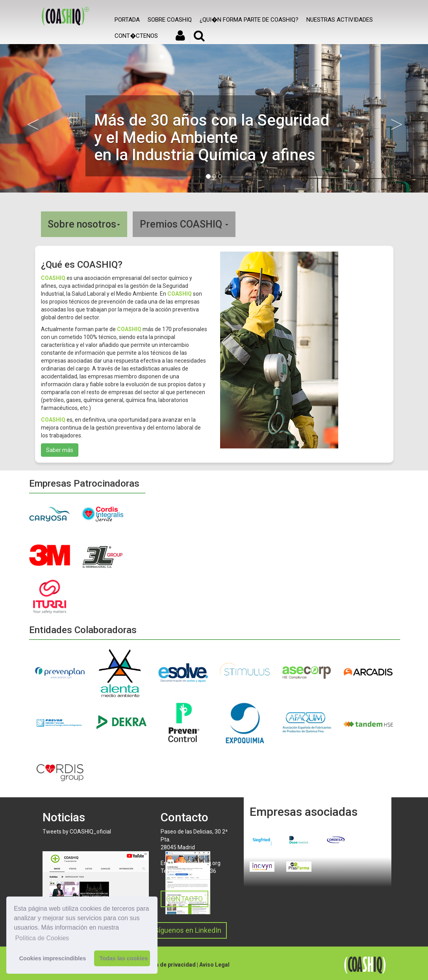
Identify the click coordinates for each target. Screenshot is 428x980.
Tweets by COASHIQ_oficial (77, 832)
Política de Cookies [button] (42, 938)
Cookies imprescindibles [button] (53, 958)
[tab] (214, 224)
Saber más (60, 450)
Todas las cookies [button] (123, 958)
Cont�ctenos (136, 36)
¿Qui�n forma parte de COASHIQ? (249, 20)
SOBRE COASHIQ (170, 20)
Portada (127, 20)
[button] (32, 118)
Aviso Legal (214, 965)
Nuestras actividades (340, 20)
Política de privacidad (167, 965)
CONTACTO (184, 899)
